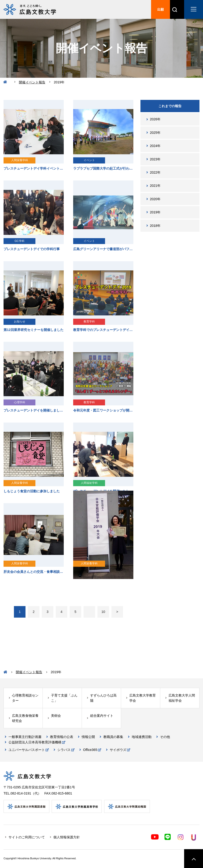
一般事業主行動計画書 (25, 737)
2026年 (155, 119)
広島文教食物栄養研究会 (25, 718)
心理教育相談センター (25, 698)
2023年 (155, 159)
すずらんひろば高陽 (103, 698)
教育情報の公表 (62, 737)
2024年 (155, 146)
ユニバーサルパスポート (27, 750)
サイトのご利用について (27, 837)
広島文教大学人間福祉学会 (182, 698)
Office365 (90, 750)
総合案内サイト (102, 716)
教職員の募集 (113, 737)
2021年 (155, 186)
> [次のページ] (117, 612)
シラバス (64, 750)
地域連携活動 (142, 737)
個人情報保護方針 (67, 837)
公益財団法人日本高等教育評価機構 (35, 742)
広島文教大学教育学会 (143, 698)
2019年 (155, 212)
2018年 (155, 226)
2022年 (155, 172)
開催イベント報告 (32, 82)
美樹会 (56, 716)
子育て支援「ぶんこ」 (64, 698)
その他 (165, 737)
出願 (161, 9)
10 (103, 612)
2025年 (155, 133)
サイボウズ (118, 750)
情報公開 (88, 737)
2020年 (155, 199)
